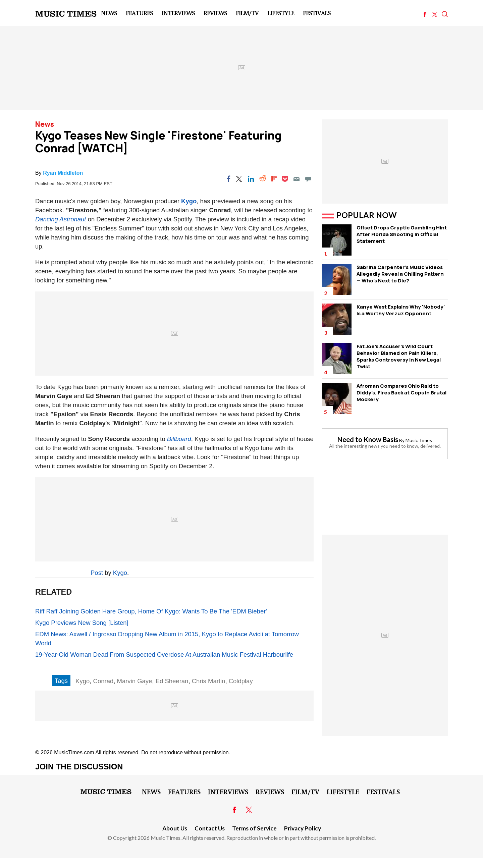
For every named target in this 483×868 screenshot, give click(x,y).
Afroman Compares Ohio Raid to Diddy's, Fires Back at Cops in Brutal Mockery (401, 393)
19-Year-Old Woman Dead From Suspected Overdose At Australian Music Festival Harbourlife (164, 655)
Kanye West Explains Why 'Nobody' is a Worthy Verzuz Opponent (401, 310)
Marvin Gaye (135, 681)
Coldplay (241, 681)
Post (97, 573)
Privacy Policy (303, 828)
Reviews (215, 13)
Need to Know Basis (368, 439)
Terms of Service (254, 828)
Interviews (178, 13)
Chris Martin (209, 681)
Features (139, 13)
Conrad (103, 681)
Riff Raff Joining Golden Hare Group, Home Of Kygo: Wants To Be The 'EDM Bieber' (151, 611)
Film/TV (247, 13)
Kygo (189, 201)
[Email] (297, 179)
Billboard (179, 439)
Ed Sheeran (172, 681)
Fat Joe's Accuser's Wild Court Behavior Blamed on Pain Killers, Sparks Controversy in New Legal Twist (399, 356)
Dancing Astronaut (61, 219)
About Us (175, 828)
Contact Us (210, 828)
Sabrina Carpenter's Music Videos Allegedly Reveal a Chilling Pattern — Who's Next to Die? (400, 274)
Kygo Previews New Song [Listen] (82, 623)
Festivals (317, 13)
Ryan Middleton (63, 173)
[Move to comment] (308, 179)
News (109, 13)
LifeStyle (281, 13)
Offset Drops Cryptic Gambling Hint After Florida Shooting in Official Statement (402, 234)
